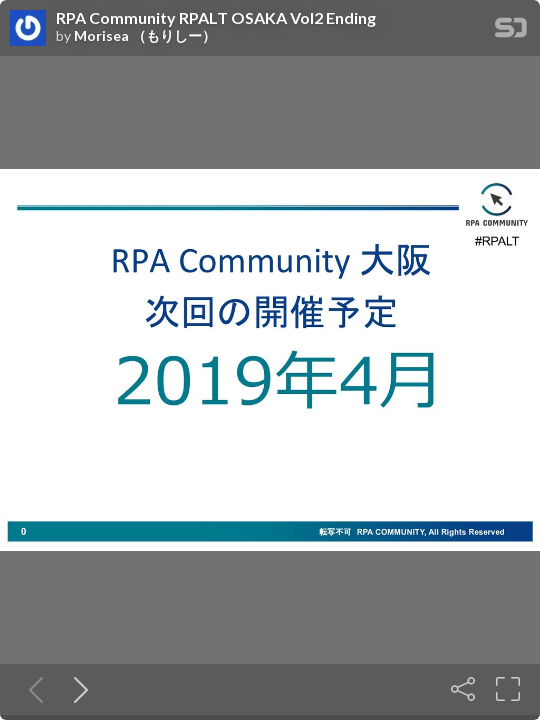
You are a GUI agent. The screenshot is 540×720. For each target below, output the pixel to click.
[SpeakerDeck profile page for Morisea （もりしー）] (28, 29)
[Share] (463, 689)
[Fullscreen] (508, 689)
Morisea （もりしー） (145, 36)
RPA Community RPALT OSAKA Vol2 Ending (216, 18)
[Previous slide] (32, 689)
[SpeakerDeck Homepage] (511, 31)
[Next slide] (77, 689)
